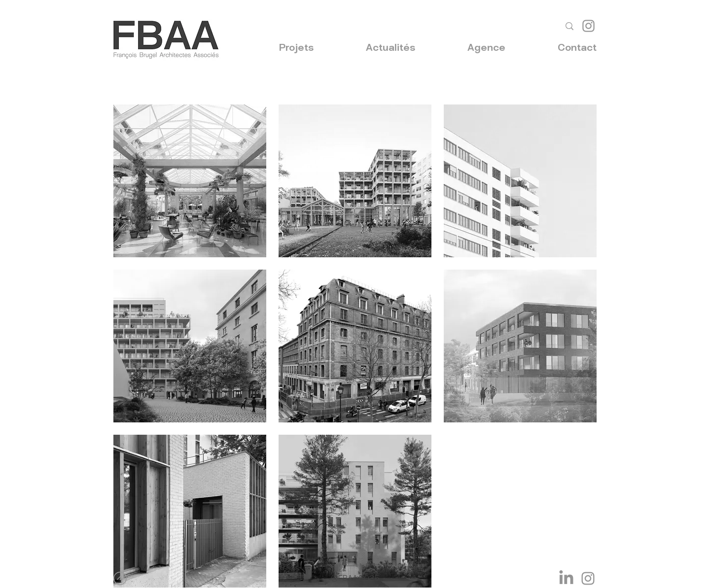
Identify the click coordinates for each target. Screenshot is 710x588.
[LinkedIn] (566, 578)
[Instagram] (588, 26)
